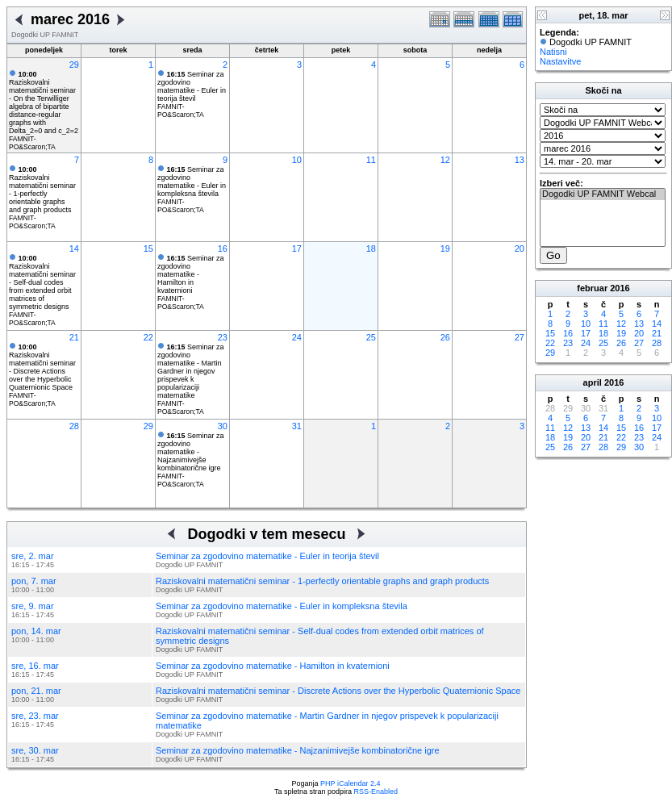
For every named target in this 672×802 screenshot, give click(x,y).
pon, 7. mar (34, 581)
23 (223, 337)
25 (371, 337)
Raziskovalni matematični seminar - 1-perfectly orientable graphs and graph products (42, 190)
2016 (620, 288)
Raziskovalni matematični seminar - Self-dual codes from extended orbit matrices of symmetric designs (42, 282)
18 (371, 249)
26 (445, 337)
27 (520, 337)
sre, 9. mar (33, 606)
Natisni (553, 52)
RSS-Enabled (376, 792)
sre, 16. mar (35, 666)
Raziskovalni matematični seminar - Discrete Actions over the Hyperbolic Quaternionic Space (42, 367)
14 (74, 249)
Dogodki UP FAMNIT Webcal (603, 194)
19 (445, 249)
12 (445, 160)
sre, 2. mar (33, 556)
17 (297, 249)
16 (223, 249)
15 (148, 249)
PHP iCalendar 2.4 (350, 783)
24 (297, 337)
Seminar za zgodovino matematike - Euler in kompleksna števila (192, 182)
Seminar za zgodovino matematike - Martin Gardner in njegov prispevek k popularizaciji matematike (191, 371)
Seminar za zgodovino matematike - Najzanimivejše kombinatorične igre (191, 452)
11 (371, 160)
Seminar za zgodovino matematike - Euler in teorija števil (192, 86)
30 (223, 426)
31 (297, 426)
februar (592, 288)
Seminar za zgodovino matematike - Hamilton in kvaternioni (191, 274)
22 (148, 337)
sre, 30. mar (35, 750)
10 (297, 160)
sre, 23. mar (35, 716)
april (593, 382)
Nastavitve (560, 61)
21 (74, 337)
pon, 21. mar (36, 691)
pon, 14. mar (36, 631)
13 (520, 160)
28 (74, 426)
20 (520, 249)
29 (74, 65)
